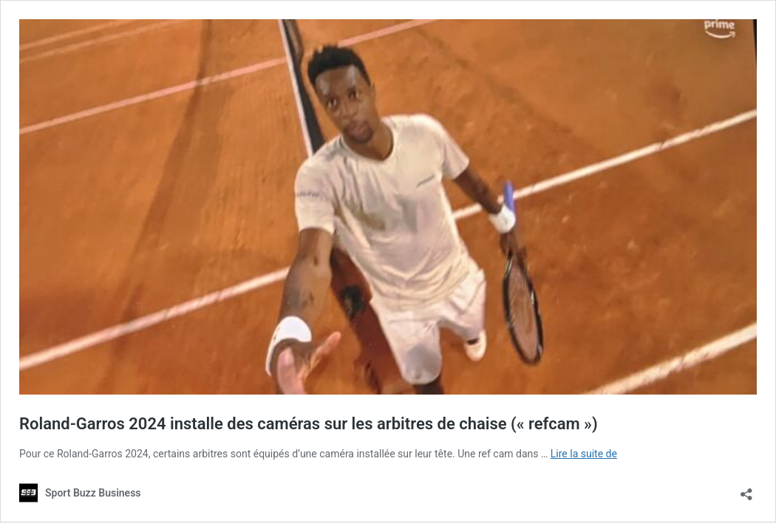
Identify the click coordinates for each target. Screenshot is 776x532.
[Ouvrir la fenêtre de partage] (746, 490)
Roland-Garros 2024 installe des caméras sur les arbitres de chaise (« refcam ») (309, 424)
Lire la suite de (584, 454)
